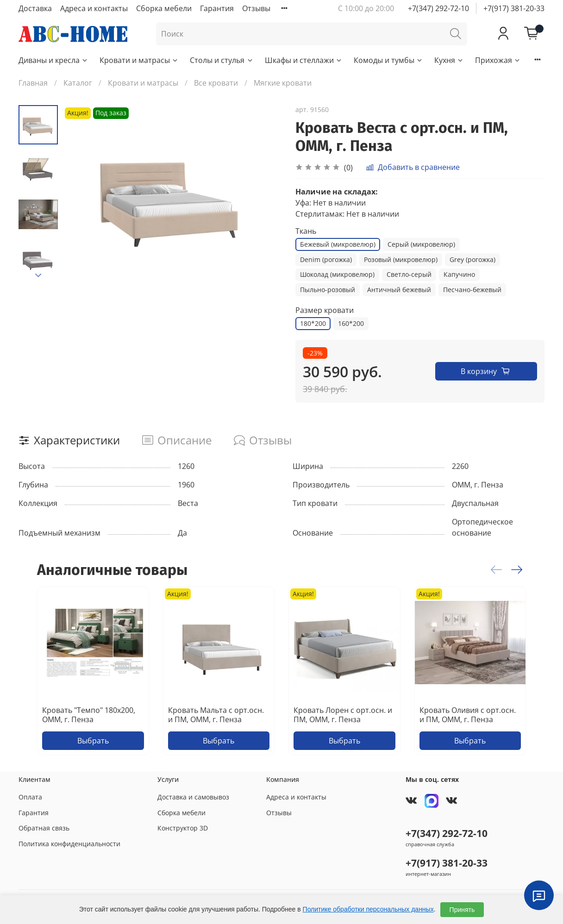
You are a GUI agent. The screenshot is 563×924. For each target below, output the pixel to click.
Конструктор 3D (183, 828)
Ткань (306, 231)
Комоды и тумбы (388, 60)
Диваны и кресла (53, 60)
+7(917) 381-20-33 (514, 8)
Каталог (78, 83)
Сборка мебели (164, 8)
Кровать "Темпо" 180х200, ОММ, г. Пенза (89, 715)
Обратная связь (44, 828)
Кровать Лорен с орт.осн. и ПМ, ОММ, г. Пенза (343, 715)
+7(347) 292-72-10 (438, 8)
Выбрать (93, 741)
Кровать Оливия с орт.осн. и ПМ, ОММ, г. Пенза (468, 715)
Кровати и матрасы (139, 60)
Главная (33, 83)
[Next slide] (38, 275)
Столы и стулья (222, 60)
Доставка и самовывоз (193, 797)
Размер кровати (325, 310)
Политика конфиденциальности (69, 844)
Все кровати (216, 83)
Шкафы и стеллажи (304, 60)
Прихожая (498, 60)
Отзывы (256, 8)
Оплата (30, 797)
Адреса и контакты (94, 8)
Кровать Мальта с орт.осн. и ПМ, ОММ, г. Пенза (216, 715)
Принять (462, 910)
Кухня (449, 60)
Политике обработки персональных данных (368, 909)
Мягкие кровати (283, 83)
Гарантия (217, 8)
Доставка (35, 8)
